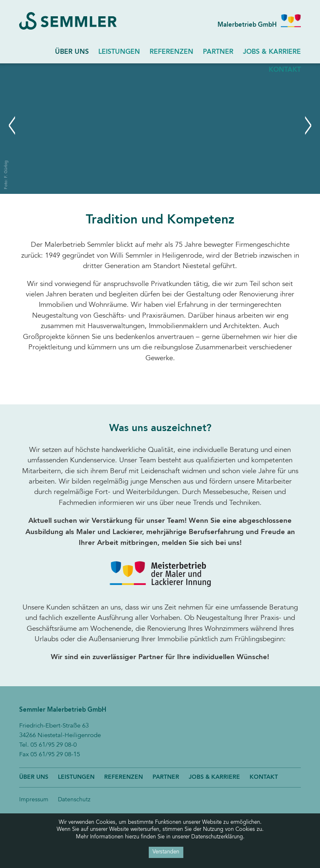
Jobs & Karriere (272, 52)
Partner (218, 52)
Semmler (73, 21)
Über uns (72, 52)
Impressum (34, 800)
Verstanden (166, 852)
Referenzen (171, 52)
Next (167, 68)
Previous (12, 68)
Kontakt (264, 777)
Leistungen (119, 52)
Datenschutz (74, 800)
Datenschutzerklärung (217, 837)
